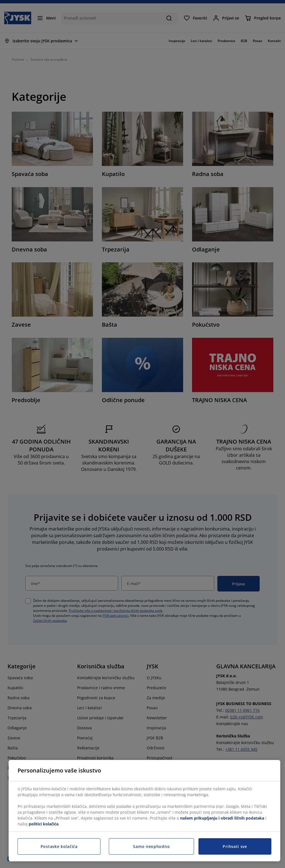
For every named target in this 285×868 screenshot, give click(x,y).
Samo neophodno (151, 846)
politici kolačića (44, 824)
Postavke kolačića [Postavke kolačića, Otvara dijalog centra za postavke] (59, 846)
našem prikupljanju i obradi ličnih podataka (222, 818)
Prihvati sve (235, 846)
